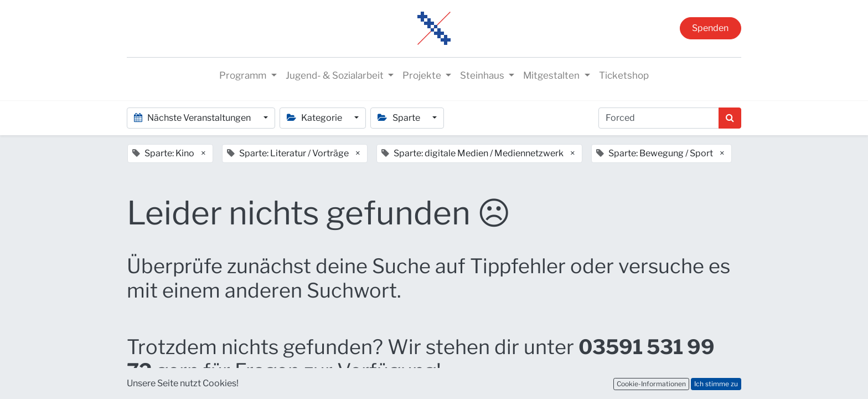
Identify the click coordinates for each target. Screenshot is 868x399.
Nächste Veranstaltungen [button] (193, 118)
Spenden (710, 28)
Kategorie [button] (315, 118)
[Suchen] (730, 118)
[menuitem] (624, 76)
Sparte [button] (399, 118)
